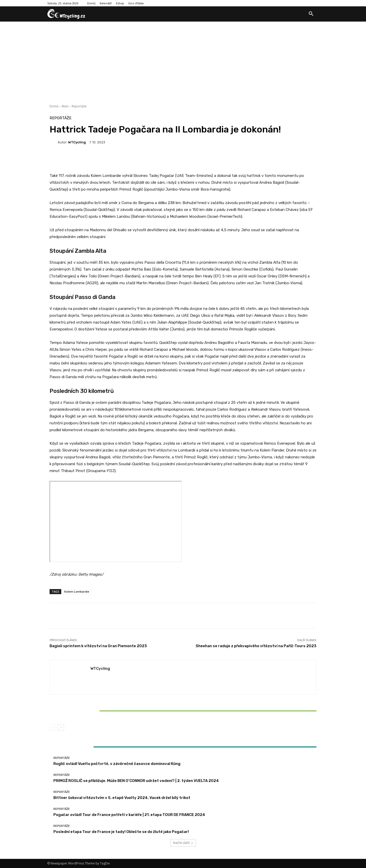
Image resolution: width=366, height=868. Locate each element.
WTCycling (77, 142)
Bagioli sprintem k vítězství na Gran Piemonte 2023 (98, 646)
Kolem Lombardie (77, 591)
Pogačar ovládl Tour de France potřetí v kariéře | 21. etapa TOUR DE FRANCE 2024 (129, 815)
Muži (65, 106)
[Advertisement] (183, 60)
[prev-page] (53, 727)
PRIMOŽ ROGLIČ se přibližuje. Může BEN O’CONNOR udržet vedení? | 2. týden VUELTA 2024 (136, 781)
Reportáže (79, 106)
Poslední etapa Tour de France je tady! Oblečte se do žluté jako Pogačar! (121, 832)
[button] (311, 14)
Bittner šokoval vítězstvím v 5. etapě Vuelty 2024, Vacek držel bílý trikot (94, 711)
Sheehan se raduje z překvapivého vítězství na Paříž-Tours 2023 (256, 646)
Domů (54, 106)
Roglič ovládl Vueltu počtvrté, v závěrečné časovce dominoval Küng (117, 764)
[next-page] (61, 727)
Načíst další (183, 843)
